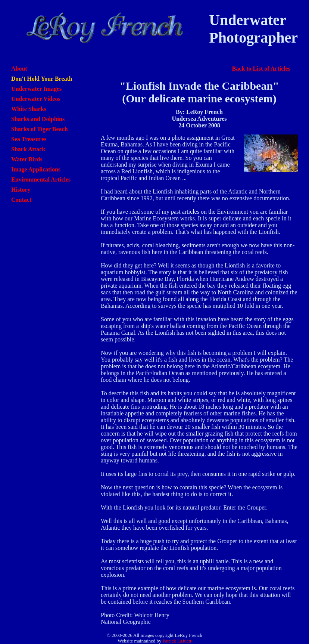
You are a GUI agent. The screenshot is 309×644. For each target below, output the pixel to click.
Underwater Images (36, 89)
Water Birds (27, 159)
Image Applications (36, 169)
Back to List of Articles (261, 69)
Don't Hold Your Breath (42, 79)
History (21, 190)
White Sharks (29, 109)
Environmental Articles (41, 179)
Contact (21, 200)
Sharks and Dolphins (38, 119)
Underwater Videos (36, 99)
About (19, 69)
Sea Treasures (29, 139)
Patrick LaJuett (177, 641)
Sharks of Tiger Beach (40, 129)
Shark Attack (28, 149)
